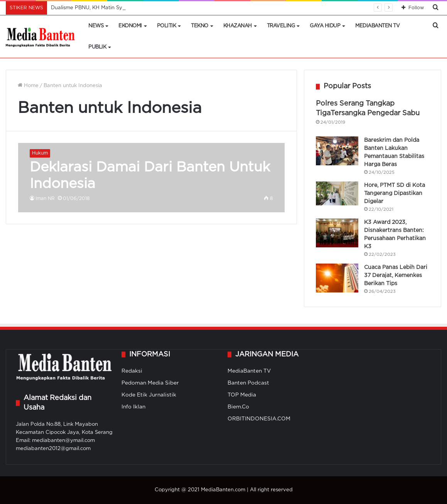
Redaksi (132, 371)
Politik (167, 26)
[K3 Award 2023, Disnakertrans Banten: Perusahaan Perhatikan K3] (337, 233)
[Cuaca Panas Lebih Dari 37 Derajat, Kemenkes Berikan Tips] (337, 278)
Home (28, 86)
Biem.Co (238, 407)
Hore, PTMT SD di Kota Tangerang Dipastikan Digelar (395, 193)
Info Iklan (133, 407)
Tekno (200, 26)
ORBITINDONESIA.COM (259, 419)
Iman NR (45, 199)
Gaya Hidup (325, 26)
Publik (97, 47)
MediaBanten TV (377, 26)
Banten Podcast (248, 383)
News (96, 26)
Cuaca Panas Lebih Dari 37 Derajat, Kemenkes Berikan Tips (396, 276)
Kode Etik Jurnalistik (149, 395)
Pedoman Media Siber (150, 383)
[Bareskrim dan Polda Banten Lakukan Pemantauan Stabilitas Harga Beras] (337, 151)
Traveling (281, 26)
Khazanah (238, 26)
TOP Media (242, 395)
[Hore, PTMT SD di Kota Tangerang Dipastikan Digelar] (337, 194)
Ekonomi (130, 26)
